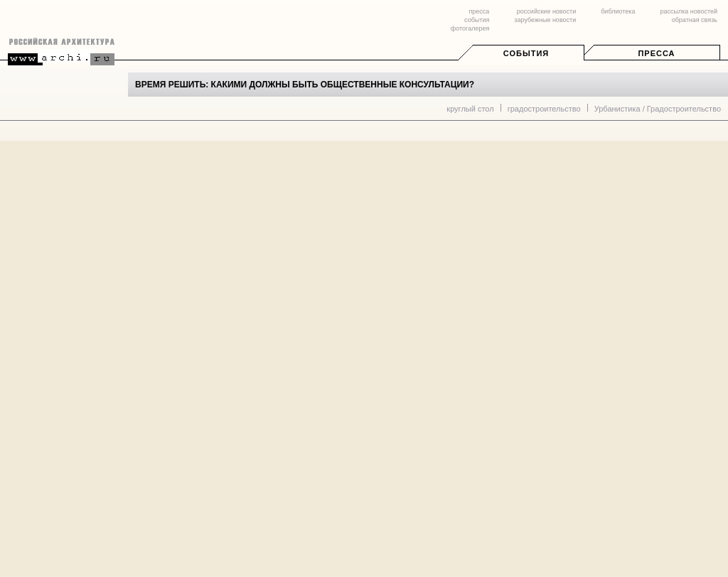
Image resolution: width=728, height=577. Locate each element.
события (477, 20)
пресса (479, 11)
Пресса (656, 53)
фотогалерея (470, 28)
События (526, 53)
